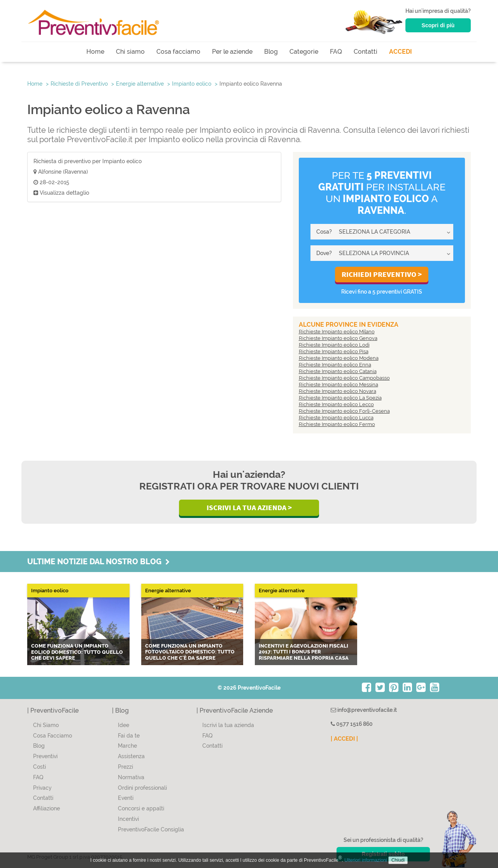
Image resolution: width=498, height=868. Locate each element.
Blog (271, 52)
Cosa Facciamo (53, 736)
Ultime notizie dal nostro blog (98, 562)
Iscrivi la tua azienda (228, 725)
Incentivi (128, 819)
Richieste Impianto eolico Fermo (337, 424)
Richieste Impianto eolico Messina (338, 385)
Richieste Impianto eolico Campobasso (344, 378)
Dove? (324, 253)
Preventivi (45, 756)
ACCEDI (401, 52)
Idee (124, 725)
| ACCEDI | (344, 739)
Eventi (126, 798)
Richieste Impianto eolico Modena (339, 358)
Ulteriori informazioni (366, 860)
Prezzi (125, 767)
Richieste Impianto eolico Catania (338, 371)
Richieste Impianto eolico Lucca (336, 418)
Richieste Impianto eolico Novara (338, 391)
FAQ (336, 52)
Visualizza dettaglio (61, 193)
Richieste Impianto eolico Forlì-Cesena (344, 411)
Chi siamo (130, 52)
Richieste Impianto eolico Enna (335, 365)
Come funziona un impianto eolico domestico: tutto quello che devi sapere (77, 652)
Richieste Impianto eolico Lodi (334, 345)
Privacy (42, 788)
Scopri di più (438, 25)
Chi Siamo (46, 725)
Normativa (131, 777)
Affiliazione (46, 808)
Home (95, 52)
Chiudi (398, 860)
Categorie (304, 52)
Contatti (366, 52)
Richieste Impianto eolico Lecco (336, 404)
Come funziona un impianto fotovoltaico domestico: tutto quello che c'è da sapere (190, 652)
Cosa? (324, 232)
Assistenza (131, 756)
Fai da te (129, 736)
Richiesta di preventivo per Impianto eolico (88, 161)
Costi (39, 767)
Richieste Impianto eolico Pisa (334, 351)
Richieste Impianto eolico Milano (337, 332)
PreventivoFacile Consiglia (151, 829)
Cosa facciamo (178, 52)
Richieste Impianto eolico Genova (338, 338)
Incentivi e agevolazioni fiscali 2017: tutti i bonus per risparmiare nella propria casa (304, 652)
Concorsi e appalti (141, 808)
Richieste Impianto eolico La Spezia (340, 398)
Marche (127, 746)
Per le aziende (232, 52)
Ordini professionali (142, 788)
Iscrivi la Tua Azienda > (249, 507)
